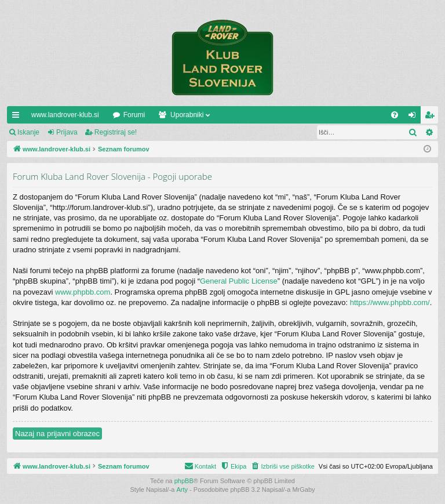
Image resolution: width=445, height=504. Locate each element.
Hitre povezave (18, 117)
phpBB (184, 481)
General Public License (239, 281)
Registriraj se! (116, 132)
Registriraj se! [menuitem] (432, 117)
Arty (183, 490)
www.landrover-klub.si (65, 115)
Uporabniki (187, 115)
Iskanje (28, 132)
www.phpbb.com (83, 292)
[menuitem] (395, 115)
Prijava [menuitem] (415, 117)
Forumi (134, 115)
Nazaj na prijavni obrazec (57, 434)
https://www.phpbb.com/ (390, 302)
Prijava (67, 132)
